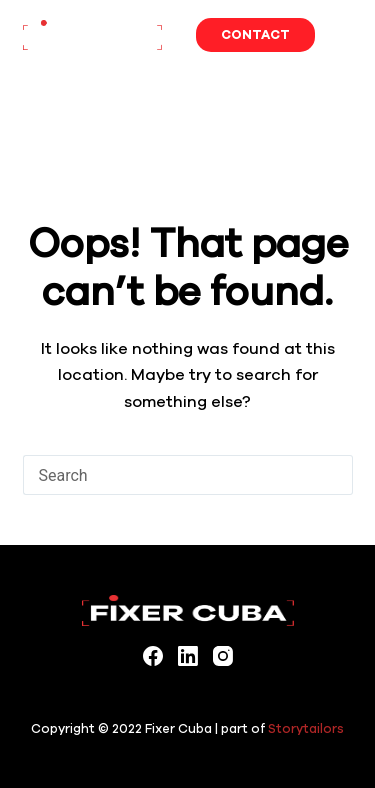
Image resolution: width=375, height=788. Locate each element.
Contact (255, 34)
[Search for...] (168, 475)
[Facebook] (153, 656)
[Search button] (333, 475)
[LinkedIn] (188, 656)
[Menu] (344, 35)
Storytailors (306, 728)
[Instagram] (223, 656)
